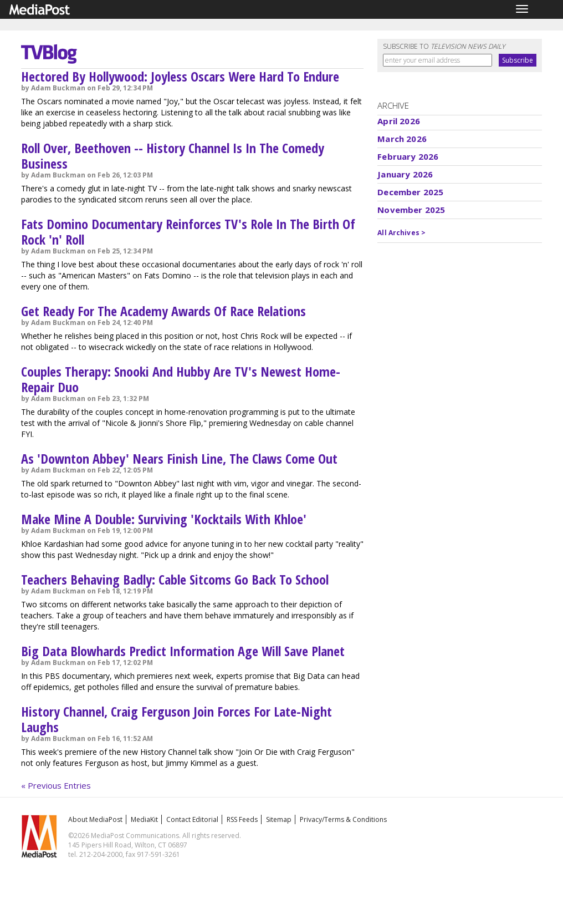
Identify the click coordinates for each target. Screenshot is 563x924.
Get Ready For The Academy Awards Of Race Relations (163, 311)
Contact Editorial (192, 819)
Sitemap (279, 819)
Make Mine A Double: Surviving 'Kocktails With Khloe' (164, 519)
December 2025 (410, 192)
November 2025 (411, 210)
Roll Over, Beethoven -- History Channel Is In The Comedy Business (173, 156)
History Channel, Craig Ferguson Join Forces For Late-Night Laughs (176, 719)
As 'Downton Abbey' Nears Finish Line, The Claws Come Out (179, 458)
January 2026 (405, 174)
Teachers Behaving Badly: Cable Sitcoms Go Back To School (175, 579)
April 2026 (399, 121)
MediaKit (144, 819)
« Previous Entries (56, 785)
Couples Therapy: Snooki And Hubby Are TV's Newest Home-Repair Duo (181, 379)
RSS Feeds (242, 819)
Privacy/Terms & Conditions (343, 819)
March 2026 (402, 139)
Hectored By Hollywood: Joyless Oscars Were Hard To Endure (180, 76)
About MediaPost (95, 819)
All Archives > (401, 233)
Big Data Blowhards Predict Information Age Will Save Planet (183, 651)
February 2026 (408, 156)
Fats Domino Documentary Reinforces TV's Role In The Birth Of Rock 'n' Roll (188, 232)
